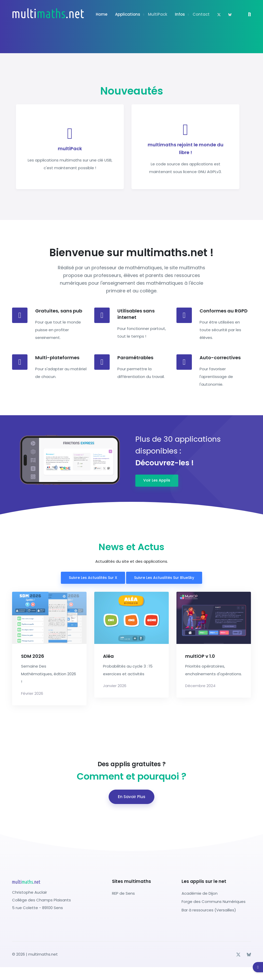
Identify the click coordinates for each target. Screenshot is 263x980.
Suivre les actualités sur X (93, 578)
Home (102, 14)
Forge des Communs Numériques (214, 902)
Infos (180, 14)
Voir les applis (157, 480)
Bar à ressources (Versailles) (209, 910)
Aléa (108, 656)
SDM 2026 (33, 656)
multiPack (158, 14)
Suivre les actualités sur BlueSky (164, 578)
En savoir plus (132, 797)
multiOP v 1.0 (200, 656)
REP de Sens (123, 893)
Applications (128, 14)
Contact (201, 14)
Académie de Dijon (200, 893)
